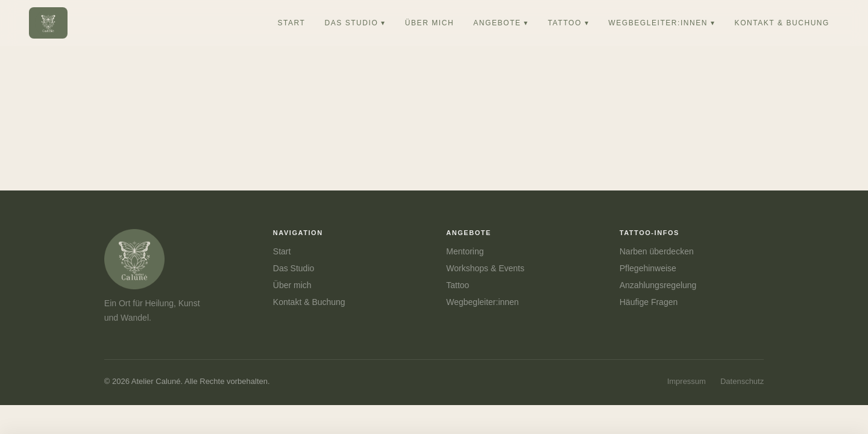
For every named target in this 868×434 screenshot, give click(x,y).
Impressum (687, 381)
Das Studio (294, 268)
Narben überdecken (657, 251)
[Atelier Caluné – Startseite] (48, 23)
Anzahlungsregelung (658, 285)
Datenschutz (742, 381)
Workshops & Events (485, 268)
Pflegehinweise (648, 268)
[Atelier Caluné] (165, 259)
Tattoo (458, 285)
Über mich (292, 285)
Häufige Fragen (649, 302)
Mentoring (465, 251)
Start (282, 251)
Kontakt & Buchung (309, 302)
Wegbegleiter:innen (482, 302)
